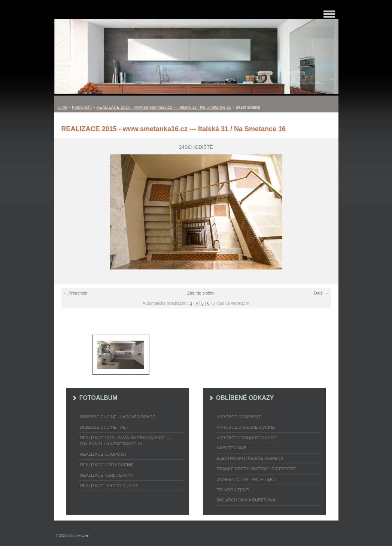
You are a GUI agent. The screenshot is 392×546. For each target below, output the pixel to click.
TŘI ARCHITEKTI (233, 490)
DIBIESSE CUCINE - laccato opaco (118, 417)
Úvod (63, 107)
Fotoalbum (82, 107)
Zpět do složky (201, 293)
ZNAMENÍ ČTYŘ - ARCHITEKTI (247, 479)
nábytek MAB (232, 448)
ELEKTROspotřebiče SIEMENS (250, 458)
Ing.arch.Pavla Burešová (246, 500)
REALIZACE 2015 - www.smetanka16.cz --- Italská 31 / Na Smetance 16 (164, 107)
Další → (322, 293)
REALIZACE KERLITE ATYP (107, 475)
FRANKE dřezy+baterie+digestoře (256, 469)
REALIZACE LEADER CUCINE (109, 486)
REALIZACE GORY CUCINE (107, 465)
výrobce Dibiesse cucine (246, 427)
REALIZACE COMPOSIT (104, 454)
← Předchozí (75, 293)
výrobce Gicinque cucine (247, 438)
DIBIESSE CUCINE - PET (104, 427)
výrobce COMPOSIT (239, 417)
